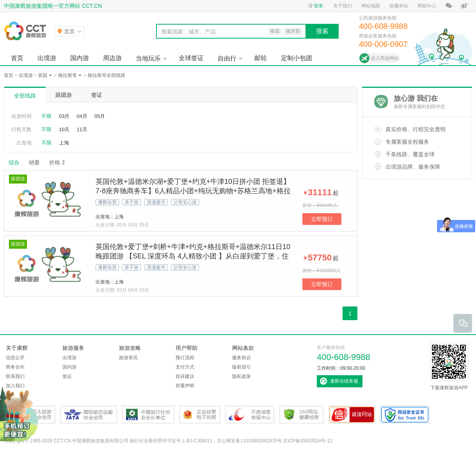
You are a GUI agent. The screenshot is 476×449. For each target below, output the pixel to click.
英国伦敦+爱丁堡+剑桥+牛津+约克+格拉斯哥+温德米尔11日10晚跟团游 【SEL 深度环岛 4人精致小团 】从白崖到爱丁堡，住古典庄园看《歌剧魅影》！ (193, 256)
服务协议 (242, 358)
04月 (82, 116)
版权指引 (242, 367)
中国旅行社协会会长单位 (148, 415)
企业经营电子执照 (200, 415)
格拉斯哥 (67, 75)
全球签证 (191, 58)
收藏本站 (399, 6)
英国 (43, 75)
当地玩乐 (148, 58)
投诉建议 (185, 376)
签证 (97, 95)
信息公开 (15, 358)
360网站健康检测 (302, 415)
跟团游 (64, 95)
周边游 (112, 58)
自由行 (227, 58)
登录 (318, 6)
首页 (17, 58)
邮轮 (261, 58)
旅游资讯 (128, 358)
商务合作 (15, 367)
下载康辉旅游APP (449, 367)
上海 (64, 143)
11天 (82, 129)
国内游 (80, 58)
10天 (64, 129)
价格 (58, 162)
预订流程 (185, 358)
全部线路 (25, 96)
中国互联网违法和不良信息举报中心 (250, 415)
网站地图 (371, 6)
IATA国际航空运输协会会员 (89, 415)
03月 (64, 116)
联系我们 (15, 376)
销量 (34, 162)
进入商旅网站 (385, 58)
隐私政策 (242, 376)
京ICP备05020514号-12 (308, 441)
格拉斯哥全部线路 (107, 75)
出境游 (47, 58)
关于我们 (343, 6)
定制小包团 (297, 58)
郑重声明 (185, 386)
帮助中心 (427, 6)
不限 (46, 116)
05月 (100, 116)
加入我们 (15, 386)
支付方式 (185, 367)
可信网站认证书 (352, 415)
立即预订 (322, 219)
